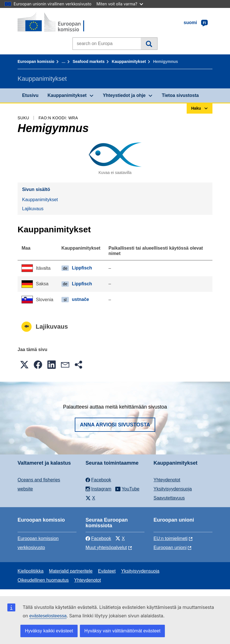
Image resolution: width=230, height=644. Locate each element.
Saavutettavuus (169, 498)
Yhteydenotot (167, 480)
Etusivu (30, 95)
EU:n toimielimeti (171, 538)
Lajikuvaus (33, 209)
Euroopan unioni (170, 548)
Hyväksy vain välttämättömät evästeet (123, 631)
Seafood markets (89, 61)
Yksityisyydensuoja (173, 489)
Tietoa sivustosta (180, 95)
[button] (24, 365)
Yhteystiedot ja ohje (124, 95)
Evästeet (107, 571)
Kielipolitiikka (31, 571)
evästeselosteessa (48, 616)
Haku (149, 44)
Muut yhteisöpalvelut (106, 548)
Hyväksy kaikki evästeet (49, 631)
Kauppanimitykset (129, 61)
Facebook (98, 538)
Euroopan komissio (36, 61)
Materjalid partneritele (71, 571)
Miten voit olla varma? (120, 4)
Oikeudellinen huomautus (43, 580)
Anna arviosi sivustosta (115, 425)
